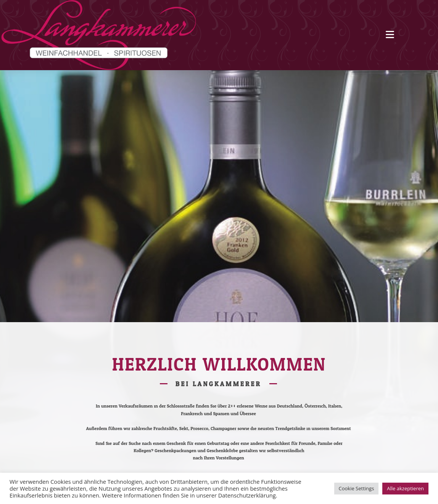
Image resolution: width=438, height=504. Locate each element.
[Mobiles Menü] (390, 35)
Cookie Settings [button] (357, 488)
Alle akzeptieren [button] (405, 488)
